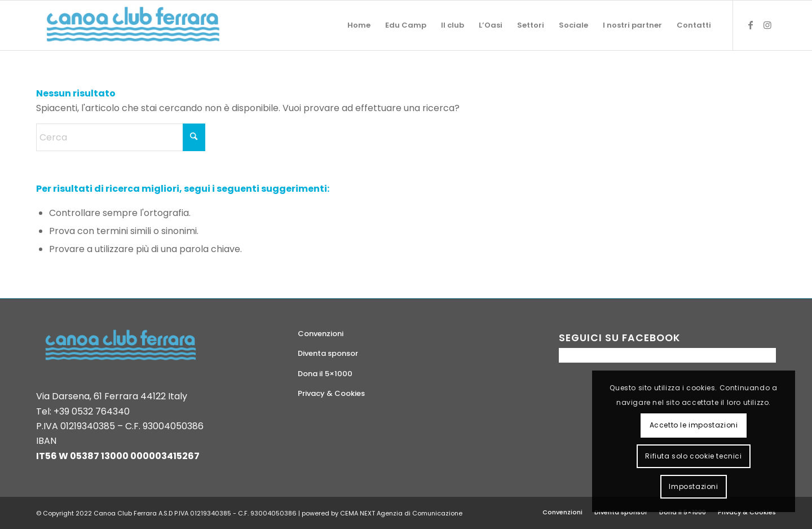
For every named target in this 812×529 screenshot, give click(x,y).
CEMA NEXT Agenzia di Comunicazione (401, 513)
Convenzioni (321, 334)
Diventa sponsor (328, 353)
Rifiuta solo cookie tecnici (693, 456)
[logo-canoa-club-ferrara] (133, 25)
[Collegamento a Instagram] (767, 25)
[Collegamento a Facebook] (751, 25)
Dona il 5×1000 (325, 374)
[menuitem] (359, 25)
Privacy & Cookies (331, 393)
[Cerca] (121, 137)
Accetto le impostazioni (694, 425)
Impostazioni (693, 486)
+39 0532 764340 (92, 411)
